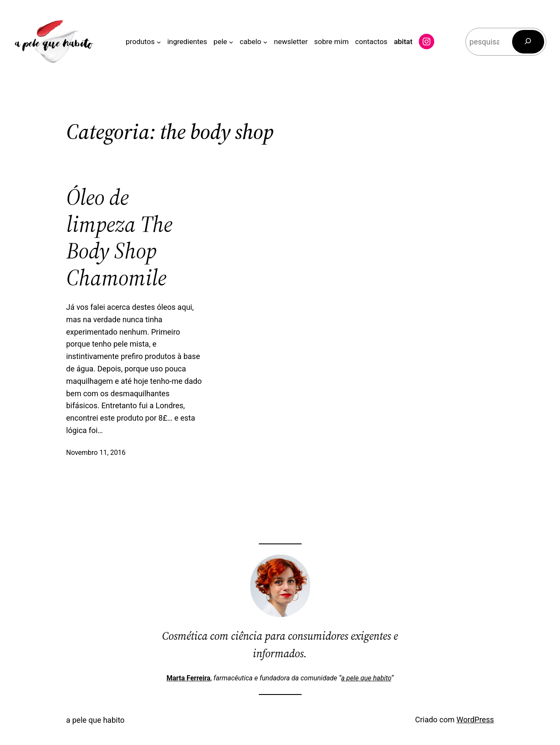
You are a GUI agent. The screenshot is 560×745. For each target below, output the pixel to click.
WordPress (475, 720)
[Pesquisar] (528, 42)
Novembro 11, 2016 (96, 453)
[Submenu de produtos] (159, 42)
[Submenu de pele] (231, 42)
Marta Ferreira (188, 678)
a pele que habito (366, 678)
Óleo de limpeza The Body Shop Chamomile (119, 237)
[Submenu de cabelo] (265, 42)
